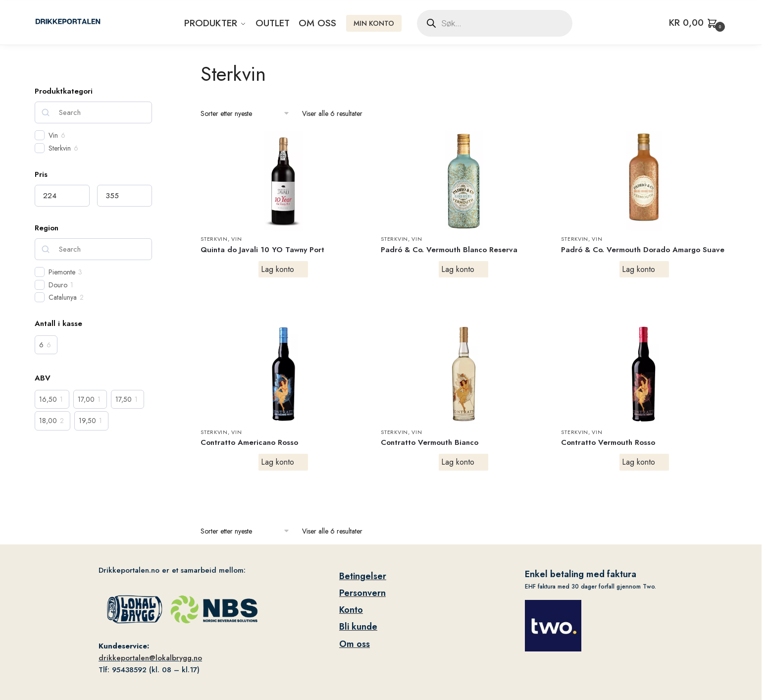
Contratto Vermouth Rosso (608, 442)
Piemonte (62, 272)
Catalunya (63, 297)
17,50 (124, 399)
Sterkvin (214, 239)
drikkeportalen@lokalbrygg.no (150, 658)
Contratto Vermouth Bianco (430, 442)
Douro (58, 285)
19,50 (87, 421)
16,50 (48, 399)
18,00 (48, 421)
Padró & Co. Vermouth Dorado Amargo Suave (643, 250)
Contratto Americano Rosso (249, 442)
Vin (236, 239)
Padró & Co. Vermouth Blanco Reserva (449, 250)
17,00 (86, 399)
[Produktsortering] (245, 114)
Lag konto (278, 269)
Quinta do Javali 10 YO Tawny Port (262, 250)
